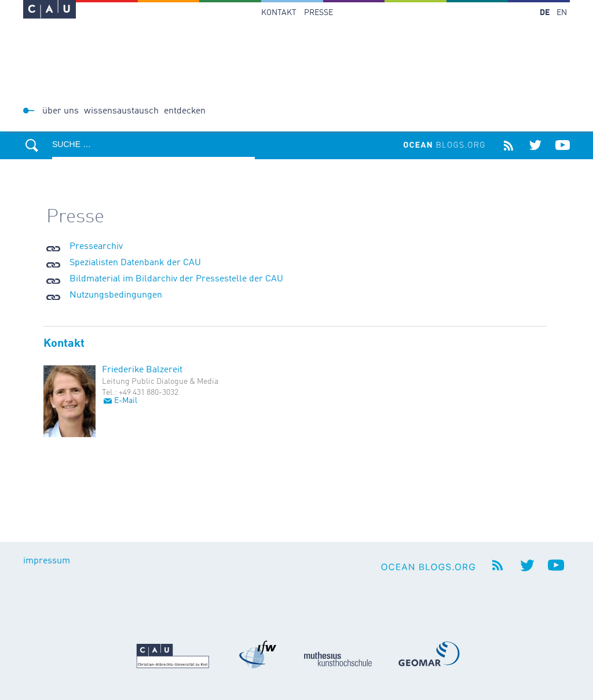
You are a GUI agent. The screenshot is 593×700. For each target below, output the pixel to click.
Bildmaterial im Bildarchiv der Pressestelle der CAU (176, 279)
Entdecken (185, 111)
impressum (47, 561)
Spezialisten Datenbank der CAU (135, 263)
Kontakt (279, 13)
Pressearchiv (96, 247)
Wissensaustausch (121, 111)
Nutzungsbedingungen (116, 295)
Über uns (61, 111)
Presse (319, 13)
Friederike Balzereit (142, 370)
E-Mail (126, 401)
